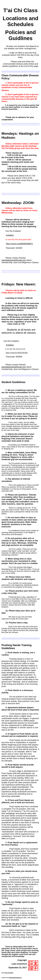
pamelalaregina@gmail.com (14, 260)
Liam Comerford (9, 973)
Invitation (10, 235)
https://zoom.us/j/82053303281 (17, 353)
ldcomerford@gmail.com (15, 978)
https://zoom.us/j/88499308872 (19, 244)
